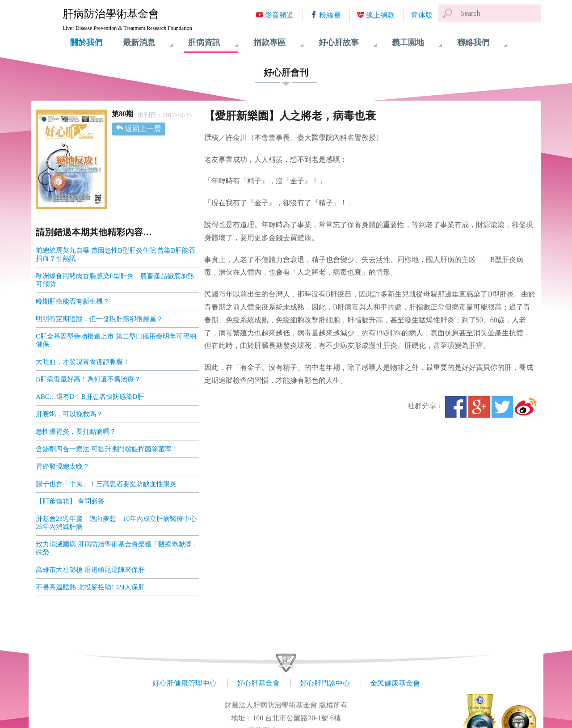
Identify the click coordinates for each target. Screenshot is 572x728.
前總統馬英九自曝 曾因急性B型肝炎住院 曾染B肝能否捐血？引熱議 (116, 254)
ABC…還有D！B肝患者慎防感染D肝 (90, 397)
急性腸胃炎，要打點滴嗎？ (76, 432)
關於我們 (86, 42)
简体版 (422, 15)
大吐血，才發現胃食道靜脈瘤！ (83, 362)
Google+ (479, 407)
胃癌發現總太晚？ (63, 466)
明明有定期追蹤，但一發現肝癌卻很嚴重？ (99, 319)
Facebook (456, 407)
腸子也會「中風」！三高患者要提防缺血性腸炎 (106, 484)
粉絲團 (330, 15)
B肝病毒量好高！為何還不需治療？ (88, 379)
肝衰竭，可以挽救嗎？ (69, 414)
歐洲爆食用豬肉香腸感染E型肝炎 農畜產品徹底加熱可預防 (115, 280)
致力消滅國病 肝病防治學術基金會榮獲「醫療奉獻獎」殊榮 (117, 548)
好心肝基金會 (258, 683)
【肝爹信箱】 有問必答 (70, 501)
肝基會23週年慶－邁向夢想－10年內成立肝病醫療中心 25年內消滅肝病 (116, 523)
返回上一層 (143, 129)
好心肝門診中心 (325, 683)
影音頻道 (279, 15)
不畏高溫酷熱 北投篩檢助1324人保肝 (91, 587)
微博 (526, 407)
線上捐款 (380, 15)
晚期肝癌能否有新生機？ (73, 301)
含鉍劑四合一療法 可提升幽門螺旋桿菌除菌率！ (107, 449)
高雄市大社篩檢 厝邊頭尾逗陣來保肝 (91, 570)
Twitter (502, 407)
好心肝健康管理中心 (185, 683)
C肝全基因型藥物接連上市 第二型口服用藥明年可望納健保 (116, 340)
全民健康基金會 (395, 683)
